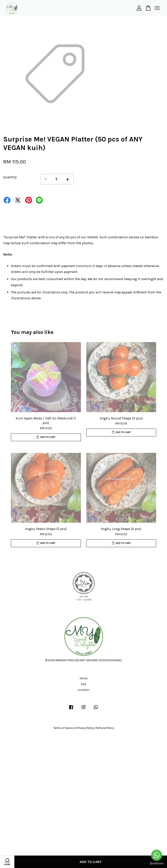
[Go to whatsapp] (157, 855)
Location (83, 690)
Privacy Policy (85, 728)
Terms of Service (64, 728)
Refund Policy (105, 728)
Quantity (10, 177)
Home (84, 678)
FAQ (84, 684)
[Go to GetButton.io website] (157, 864)
